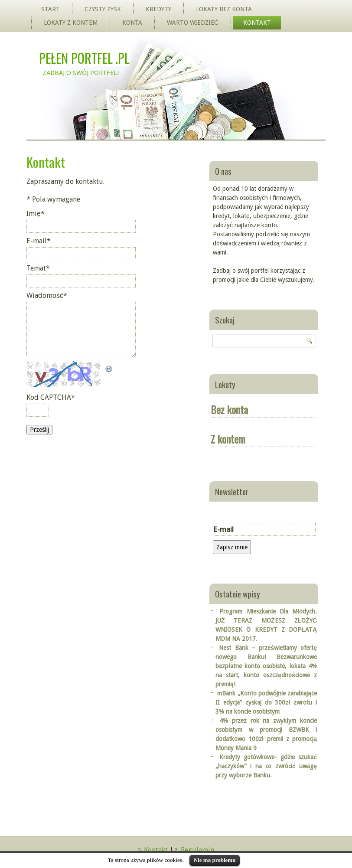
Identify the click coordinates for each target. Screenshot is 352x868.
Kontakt (257, 23)
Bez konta (229, 409)
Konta (132, 23)
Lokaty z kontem (71, 23)
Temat (38, 268)
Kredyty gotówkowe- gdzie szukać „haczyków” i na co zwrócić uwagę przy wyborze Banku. (266, 766)
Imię (36, 214)
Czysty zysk (103, 9)
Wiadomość (47, 295)
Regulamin (197, 850)
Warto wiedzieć (193, 23)
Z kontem (228, 439)
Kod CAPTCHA (51, 397)
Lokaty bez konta (224, 9)
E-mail (39, 241)
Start (51, 9)
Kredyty (158, 9)
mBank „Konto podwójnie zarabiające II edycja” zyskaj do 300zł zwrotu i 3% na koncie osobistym (266, 702)
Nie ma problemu (215, 860)
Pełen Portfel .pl (84, 58)
